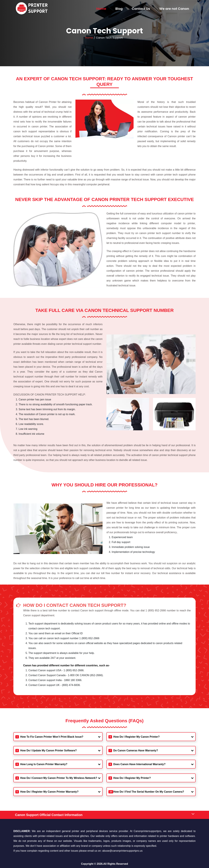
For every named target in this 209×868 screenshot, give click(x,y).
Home (101, 9)
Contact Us (141, 9)
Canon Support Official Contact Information (49, 815)
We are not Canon (174, 9)
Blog (119, 9)
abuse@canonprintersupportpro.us (122, 851)
